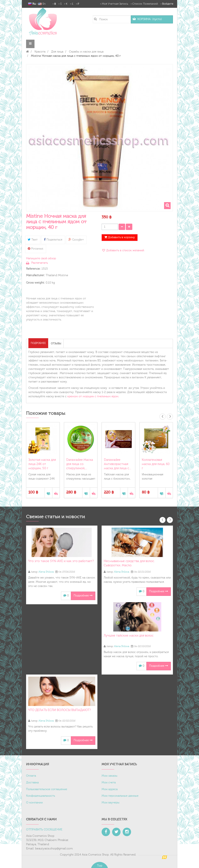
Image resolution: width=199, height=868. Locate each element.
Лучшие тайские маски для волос (129, 636)
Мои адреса (110, 789)
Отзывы (56, 343)
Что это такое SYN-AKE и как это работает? (61, 561)
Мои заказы (109, 776)
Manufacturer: (35, 275)
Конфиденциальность (40, 796)
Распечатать (40, 263)
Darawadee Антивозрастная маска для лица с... (117, 464)
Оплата (31, 776)
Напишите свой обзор (41, 258)
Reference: (33, 269)
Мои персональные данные (120, 796)
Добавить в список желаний (125, 250)
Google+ (76, 240)
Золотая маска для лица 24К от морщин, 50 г (42, 464)
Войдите (168, 4)
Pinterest (36, 249)
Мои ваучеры (111, 803)
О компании (34, 803)
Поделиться (53, 240)
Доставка (32, 783)
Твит (33, 240)
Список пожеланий (145, 4)
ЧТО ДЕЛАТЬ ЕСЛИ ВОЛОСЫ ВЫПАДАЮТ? (59, 710)
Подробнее (38, 343)
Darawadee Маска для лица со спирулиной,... (80, 464)
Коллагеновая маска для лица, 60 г (156, 464)
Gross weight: (35, 283)
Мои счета (109, 783)
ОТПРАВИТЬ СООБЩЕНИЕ (44, 830)
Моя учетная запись (115, 4)
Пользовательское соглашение (47, 789)
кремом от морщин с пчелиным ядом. (93, 396)
